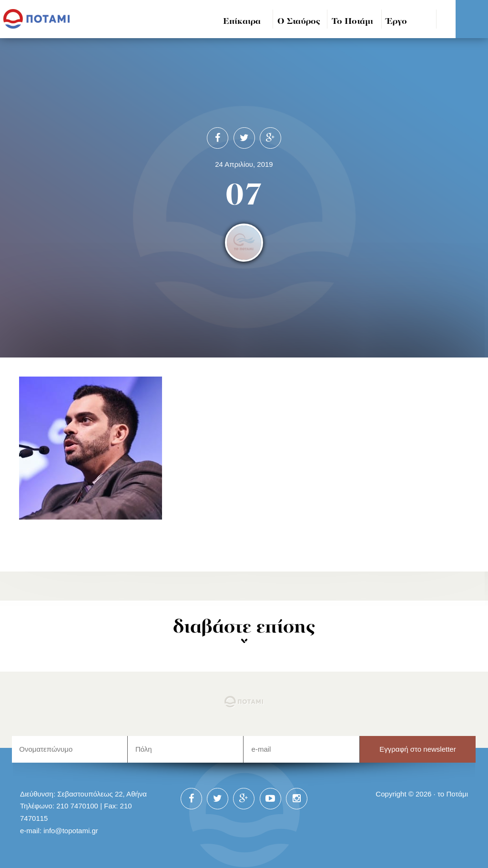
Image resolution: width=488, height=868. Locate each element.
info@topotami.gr (71, 831)
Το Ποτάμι (352, 22)
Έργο (397, 22)
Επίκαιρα (242, 22)
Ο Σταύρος (299, 22)
